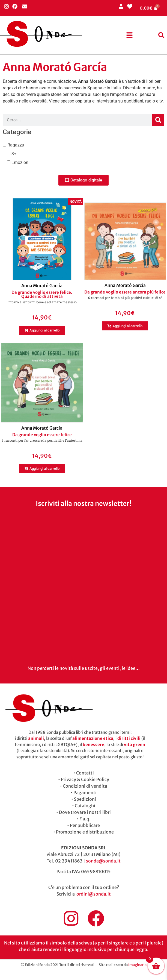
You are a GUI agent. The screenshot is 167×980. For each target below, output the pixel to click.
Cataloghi (85, 806)
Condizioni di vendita (85, 786)
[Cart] (149, 8)
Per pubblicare (85, 825)
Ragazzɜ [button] (15, 145)
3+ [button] (13, 154)
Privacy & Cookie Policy (85, 779)
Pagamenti (85, 793)
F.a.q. (85, 819)
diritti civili (129, 738)
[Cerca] (158, 120)
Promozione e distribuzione (85, 832)
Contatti (85, 773)
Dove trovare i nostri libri (85, 812)
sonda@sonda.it (103, 861)
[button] (129, 35)
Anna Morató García (42, 286)
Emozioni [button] (20, 162)
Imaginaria (137, 965)
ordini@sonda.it (94, 894)
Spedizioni (85, 799)
